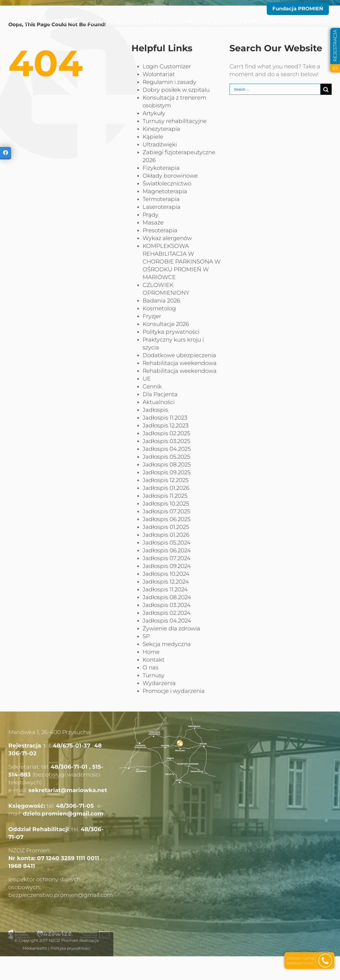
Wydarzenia (159, 683)
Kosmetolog (159, 308)
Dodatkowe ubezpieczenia (179, 355)
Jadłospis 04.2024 (167, 621)
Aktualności (159, 402)
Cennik (152, 386)
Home (151, 652)
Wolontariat (159, 74)
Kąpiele (153, 137)
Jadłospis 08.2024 (167, 597)
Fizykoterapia (161, 168)
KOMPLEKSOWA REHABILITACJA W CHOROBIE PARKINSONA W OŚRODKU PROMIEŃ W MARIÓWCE (182, 262)
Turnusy (154, 675)
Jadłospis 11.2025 (165, 496)
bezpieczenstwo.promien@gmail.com (61, 895)
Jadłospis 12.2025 (166, 480)
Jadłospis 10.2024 (166, 574)
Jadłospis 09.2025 (167, 472)
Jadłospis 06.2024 (167, 550)
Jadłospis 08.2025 (167, 464)
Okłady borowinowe (170, 176)
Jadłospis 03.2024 (167, 605)
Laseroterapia (162, 207)
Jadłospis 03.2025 (166, 441)
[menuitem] (16, 23)
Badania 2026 (161, 301)
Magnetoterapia (165, 191)
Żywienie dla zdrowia (171, 628)
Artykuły (154, 113)
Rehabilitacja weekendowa (180, 363)
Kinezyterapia (161, 129)
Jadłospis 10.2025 (166, 504)
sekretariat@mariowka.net (68, 790)
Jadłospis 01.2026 (166, 488)
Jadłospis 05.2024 (167, 543)
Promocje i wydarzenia (174, 691)
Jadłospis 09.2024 (167, 566)
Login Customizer (167, 66)
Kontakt (154, 660)
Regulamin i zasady (169, 82)
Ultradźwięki (160, 144)
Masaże (153, 222)
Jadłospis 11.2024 (165, 589)
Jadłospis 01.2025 (166, 527)
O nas (151, 667)
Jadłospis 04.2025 (167, 449)
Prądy (151, 215)
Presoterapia (160, 230)
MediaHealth (35, 948)
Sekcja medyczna (167, 644)
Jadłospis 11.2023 (165, 418)
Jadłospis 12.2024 (166, 582)
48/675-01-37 (72, 746)
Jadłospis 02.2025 (166, 433)
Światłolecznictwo (167, 183)
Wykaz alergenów (167, 238)
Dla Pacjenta (160, 394)
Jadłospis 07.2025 (166, 511)
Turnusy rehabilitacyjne (175, 121)
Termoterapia (161, 199)
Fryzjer (152, 316)
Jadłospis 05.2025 (166, 457)
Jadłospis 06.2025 (167, 519)
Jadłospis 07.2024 (167, 558)
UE (147, 379)
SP (146, 636)
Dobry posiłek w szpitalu (176, 90)
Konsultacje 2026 (166, 324)
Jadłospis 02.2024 (167, 613)
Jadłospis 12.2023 (166, 425)
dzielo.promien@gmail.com (63, 814)
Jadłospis (155, 410)
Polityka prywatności (171, 332)
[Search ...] (275, 89)
